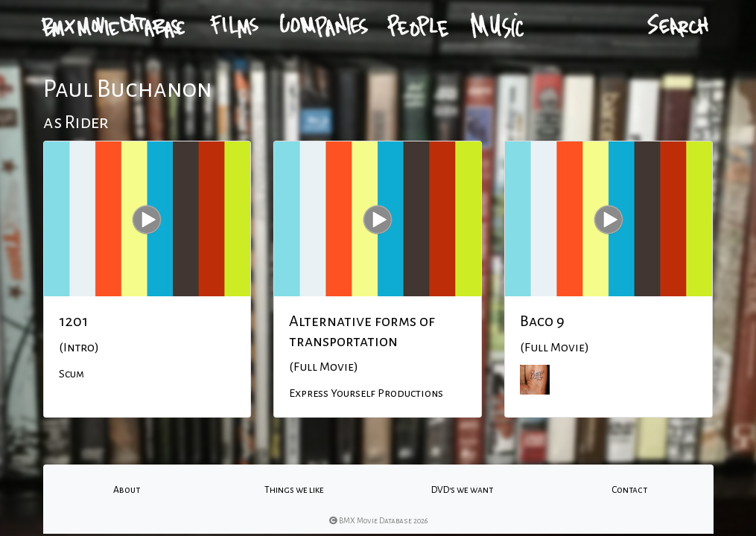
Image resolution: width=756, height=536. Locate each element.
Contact (629, 490)
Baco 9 (542, 321)
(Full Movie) (324, 367)
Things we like (294, 490)
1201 (73, 321)
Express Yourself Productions (366, 393)
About (127, 490)
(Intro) (79, 348)
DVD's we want (462, 490)
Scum (72, 374)
